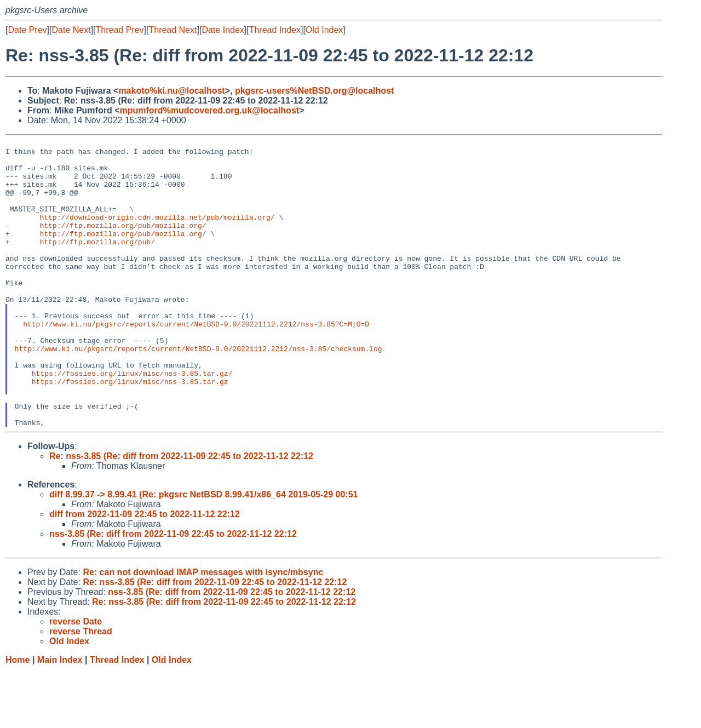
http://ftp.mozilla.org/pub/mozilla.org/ (123, 243)
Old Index (324, 30)
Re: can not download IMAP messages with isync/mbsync (203, 630)
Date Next (71, 30)
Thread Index (275, 30)
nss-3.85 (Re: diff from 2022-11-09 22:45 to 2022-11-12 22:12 (173, 591)
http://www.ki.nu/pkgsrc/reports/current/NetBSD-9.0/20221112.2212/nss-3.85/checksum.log (199, 391)
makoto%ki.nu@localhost (171, 91)
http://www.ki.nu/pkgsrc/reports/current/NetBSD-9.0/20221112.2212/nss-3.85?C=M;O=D (196, 362)
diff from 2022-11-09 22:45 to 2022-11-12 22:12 (145, 572)
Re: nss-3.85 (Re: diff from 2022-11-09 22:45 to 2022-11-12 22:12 (181, 514)
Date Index (223, 30)
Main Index (60, 717)
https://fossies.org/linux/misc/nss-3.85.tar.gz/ (132, 421)
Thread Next (173, 30)
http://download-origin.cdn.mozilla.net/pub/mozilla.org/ (157, 233)
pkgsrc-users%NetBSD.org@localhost (314, 91)
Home (18, 717)
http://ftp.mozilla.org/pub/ (97, 263)
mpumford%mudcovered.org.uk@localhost (209, 110)
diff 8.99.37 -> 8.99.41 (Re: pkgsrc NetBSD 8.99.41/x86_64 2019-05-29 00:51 (203, 552)
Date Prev (27, 30)
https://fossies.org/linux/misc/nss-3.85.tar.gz (130, 431)
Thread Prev (120, 30)
